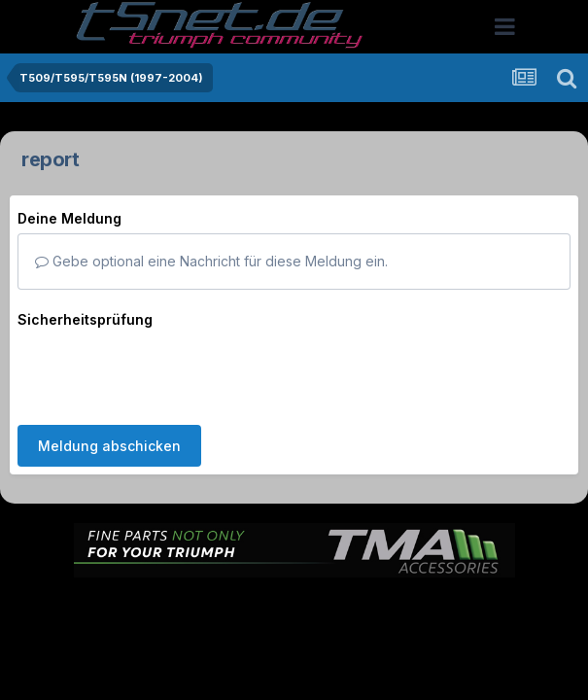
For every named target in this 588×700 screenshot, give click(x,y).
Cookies (487, 595)
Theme (188, 595)
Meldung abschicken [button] (109, 370)
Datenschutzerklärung (306, 595)
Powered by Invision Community (294, 636)
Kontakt (418, 595)
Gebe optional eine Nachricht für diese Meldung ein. (211, 261)
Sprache (108, 595)
